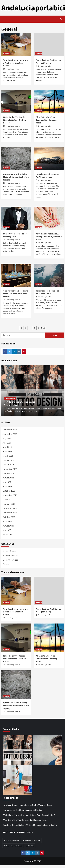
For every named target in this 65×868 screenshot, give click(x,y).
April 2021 (7, 521)
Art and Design (10, 398)
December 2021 (10, 508)
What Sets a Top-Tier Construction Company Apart (46, 120)
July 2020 (7, 530)
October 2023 (9, 491)
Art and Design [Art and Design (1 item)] (12, 840)
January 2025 (8, 465)
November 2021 (10, 513)
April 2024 (7, 486)
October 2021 (9, 517)
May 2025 (7, 447)
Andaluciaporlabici (33, 8)
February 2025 (9, 460)
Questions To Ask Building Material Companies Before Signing (16, 177)
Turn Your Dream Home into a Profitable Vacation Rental (16, 63)
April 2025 (7, 451)
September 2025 (10, 434)
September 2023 (10, 495)
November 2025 (10, 430)
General (6, 54)
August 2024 (8, 478)
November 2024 (10, 469)
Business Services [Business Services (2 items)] (31, 840)
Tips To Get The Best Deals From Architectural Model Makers (16, 294)
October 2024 (9, 473)
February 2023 (9, 504)
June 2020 (7, 534)
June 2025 (7, 443)
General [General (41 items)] (30, 846)
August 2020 (8, 526)
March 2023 (8, 499)
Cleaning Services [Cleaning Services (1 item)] (13, 846)
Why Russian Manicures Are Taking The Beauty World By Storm (49, 237)
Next (43, 328)
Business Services (10, 555)
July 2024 (7, 482)
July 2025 (7, 438)
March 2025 (8, 456)
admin (17, 69)
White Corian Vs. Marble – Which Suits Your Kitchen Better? (15, 120)
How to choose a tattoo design (20, 402)
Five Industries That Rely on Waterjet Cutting (22, 810)
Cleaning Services (10, 560)
